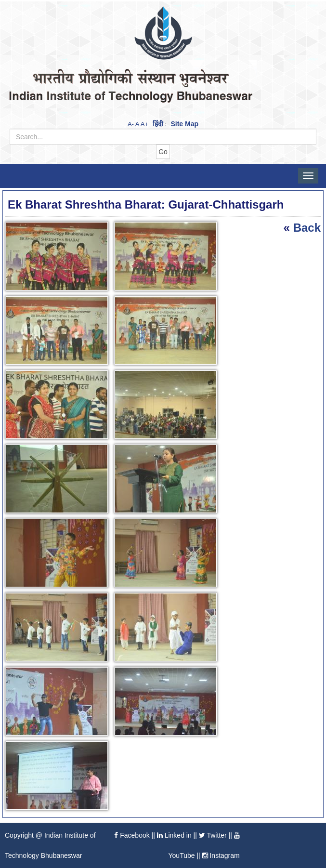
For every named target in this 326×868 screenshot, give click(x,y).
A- (131, 124)
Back (307, 228)
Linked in (174, 835)
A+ (144, 124)
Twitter (213, 835)
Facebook (132, 835)
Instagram (221, 855)
